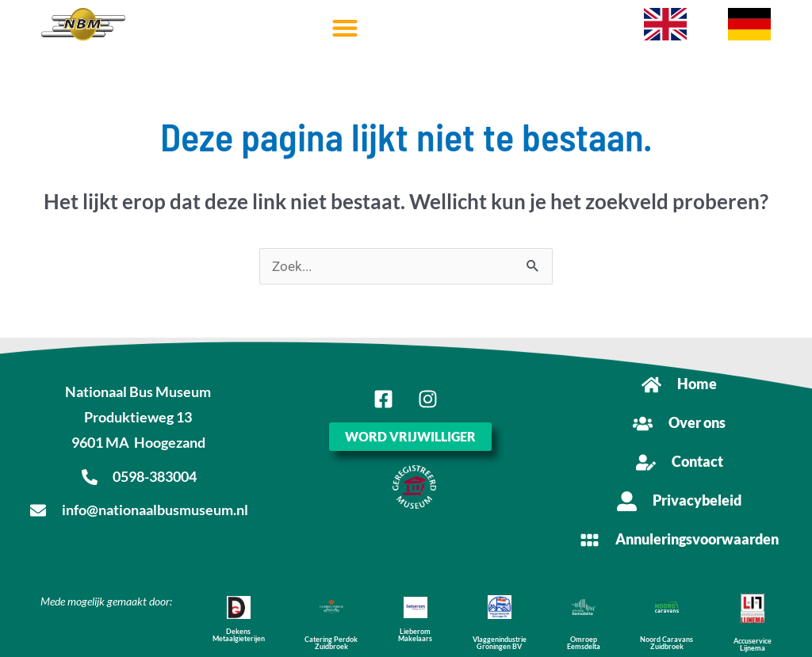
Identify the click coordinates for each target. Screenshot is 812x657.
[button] (345, 28)
